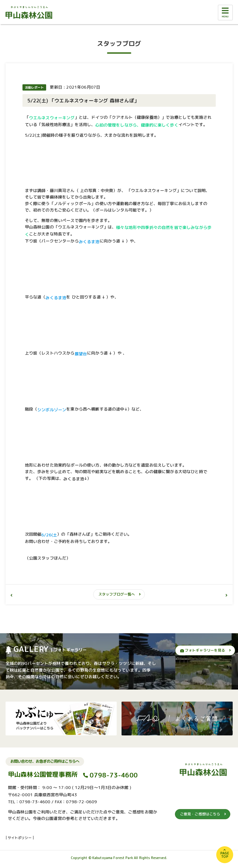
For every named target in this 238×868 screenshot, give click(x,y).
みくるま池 (74, 479)
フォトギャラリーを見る (203, 650)
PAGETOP (225, 855)
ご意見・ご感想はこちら (200, 814)
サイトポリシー (20, 838)
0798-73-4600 (114, 775)
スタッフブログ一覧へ (117, 594)
